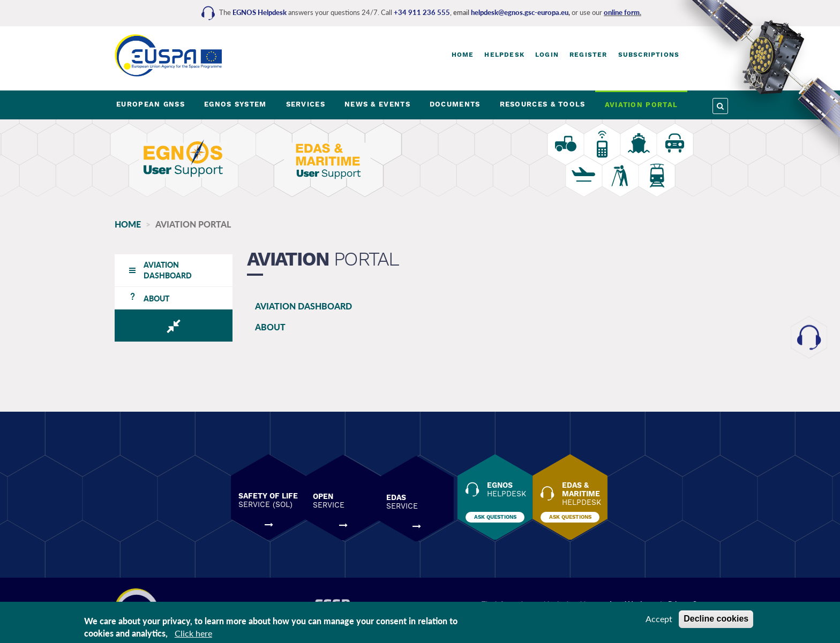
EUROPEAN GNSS (151, 104)
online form (622, 12)
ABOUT (264, 327)
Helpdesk (504, 55)
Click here (193, 633)
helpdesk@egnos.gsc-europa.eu (520, 12)
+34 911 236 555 (422, 12)
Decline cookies (716, 619)
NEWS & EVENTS (377, 104)
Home (463, 55)
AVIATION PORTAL (642, 105)
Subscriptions (649, 55)
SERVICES (306, 104)
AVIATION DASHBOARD (297, 306)
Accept (659, 619)
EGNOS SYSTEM (235, 104)
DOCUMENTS (455, 104)
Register (588, 55)
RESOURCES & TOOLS (543, 104)
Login (547, 55)
